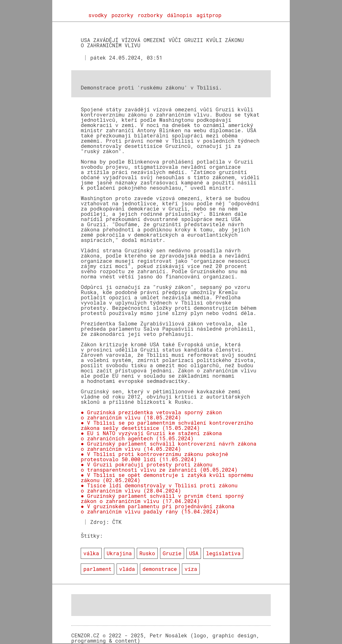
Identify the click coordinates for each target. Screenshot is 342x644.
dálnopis (180, 15)
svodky (98, 15)
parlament (97, 569)
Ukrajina (119, 553)
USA (194, 553)
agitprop (209, 15)
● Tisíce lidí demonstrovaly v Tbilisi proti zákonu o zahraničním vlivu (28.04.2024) (159, 488)
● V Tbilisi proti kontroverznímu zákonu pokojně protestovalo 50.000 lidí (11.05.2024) (154, 457)
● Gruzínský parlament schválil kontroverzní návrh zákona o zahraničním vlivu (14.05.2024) (169, 446)
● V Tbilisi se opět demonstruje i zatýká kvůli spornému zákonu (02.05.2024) (167, 477)
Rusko (147, 553)
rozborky (150, 15)
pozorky (122, 15)
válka (91, 553)
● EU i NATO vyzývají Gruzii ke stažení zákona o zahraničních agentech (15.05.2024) (151, 436)
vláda (127, 569)
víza (191, 569)
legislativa (223, 553)
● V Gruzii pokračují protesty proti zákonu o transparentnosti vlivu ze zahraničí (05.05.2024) (159, 467)
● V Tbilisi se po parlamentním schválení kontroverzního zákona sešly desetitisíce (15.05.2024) (167, 425)
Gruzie (172, 553)
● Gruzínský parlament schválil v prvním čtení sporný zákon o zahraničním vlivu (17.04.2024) (162, 498)
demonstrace (160, 569)
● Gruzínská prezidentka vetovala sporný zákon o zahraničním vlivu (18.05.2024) (151, 415)
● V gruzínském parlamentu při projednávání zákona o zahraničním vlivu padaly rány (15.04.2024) (158, 509)
